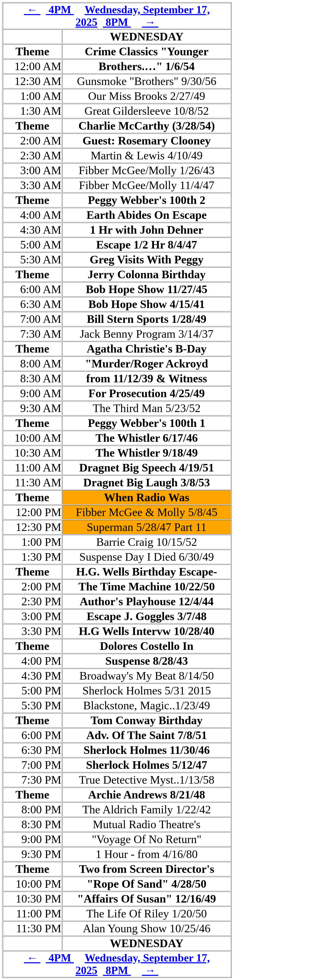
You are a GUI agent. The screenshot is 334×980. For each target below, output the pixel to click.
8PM (117, 22)
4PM (60, 10)
